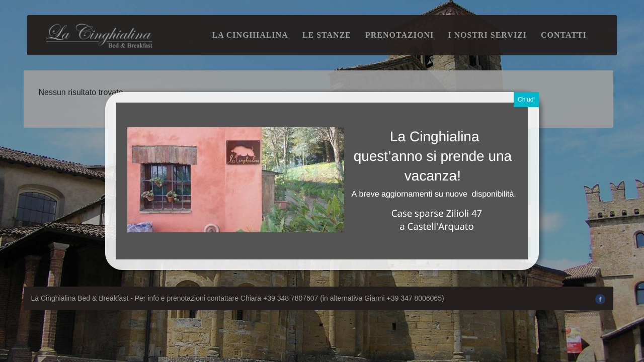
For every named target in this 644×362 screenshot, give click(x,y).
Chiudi (526, 100)
